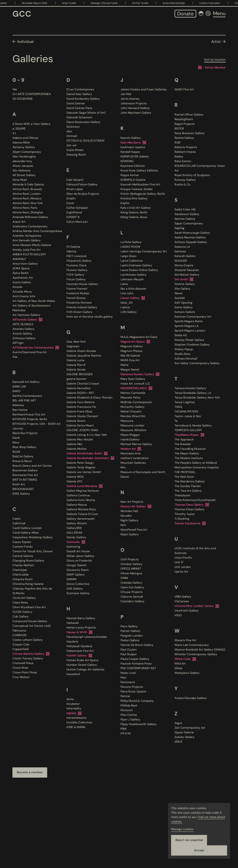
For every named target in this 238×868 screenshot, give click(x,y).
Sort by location (215, 60)
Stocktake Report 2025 (42, 3)
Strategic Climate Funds (112, 3)
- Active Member (212, 68)
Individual (25, 42)
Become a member (30, 773)
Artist (216, 42)
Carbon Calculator (218, 3)
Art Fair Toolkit (148, 3)
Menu (219, 13)
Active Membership (182, 3)
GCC (22, 14)
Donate (185, 14)
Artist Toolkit (77, 3)
